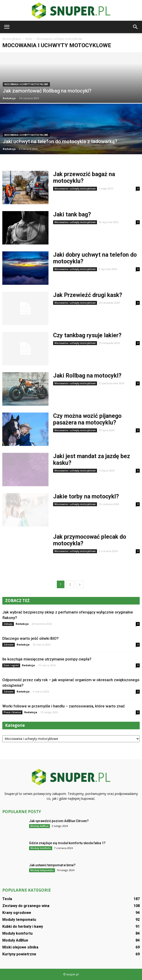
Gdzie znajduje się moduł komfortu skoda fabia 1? (67, 843)
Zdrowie (9, 645)
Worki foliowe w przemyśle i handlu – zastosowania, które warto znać (64, 706)
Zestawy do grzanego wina (26, 906)
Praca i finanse (12, 712)
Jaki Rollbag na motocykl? (87, 376)
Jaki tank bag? (72, 214)
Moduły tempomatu (42, 870)
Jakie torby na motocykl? (86, 496)
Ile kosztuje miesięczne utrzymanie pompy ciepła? (47, 659)
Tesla (7, 899)
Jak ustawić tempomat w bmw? (52, 865)
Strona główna (12, 39)
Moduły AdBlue (39, 826)
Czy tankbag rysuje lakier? (87, 335)
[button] (136, 27)
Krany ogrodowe (17, 913)
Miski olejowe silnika (20, 947)
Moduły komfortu (41, 848)
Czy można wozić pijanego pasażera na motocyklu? (87, 419)
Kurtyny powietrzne (19, 954)
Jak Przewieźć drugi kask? (88, 295)
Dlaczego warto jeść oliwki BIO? (30, 638)
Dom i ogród (11, 665)
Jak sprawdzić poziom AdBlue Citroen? (59, 821)
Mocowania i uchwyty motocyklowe (26, 84)
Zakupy (8, 624)
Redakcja (9, 98)
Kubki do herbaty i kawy (23, 926)
